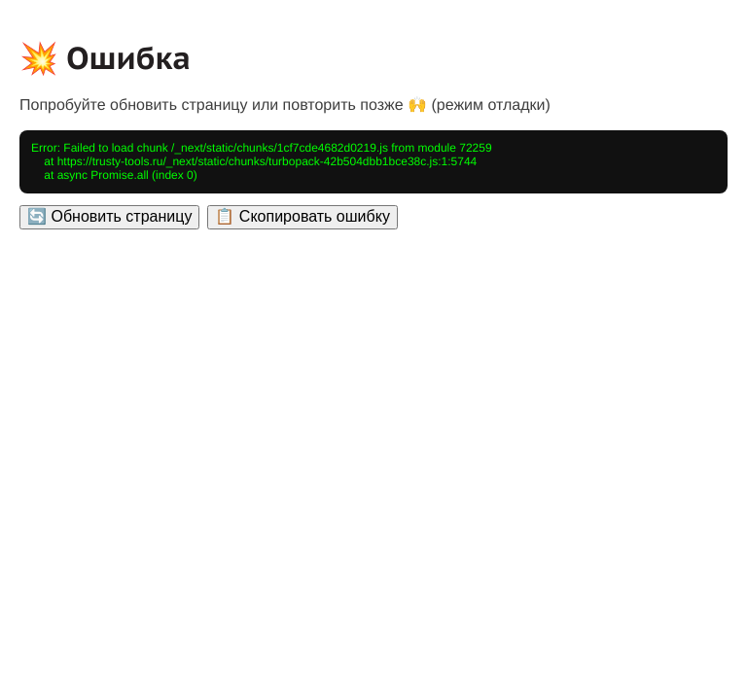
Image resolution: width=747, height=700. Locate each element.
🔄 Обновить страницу (109, 216)
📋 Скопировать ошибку (302, 216)
